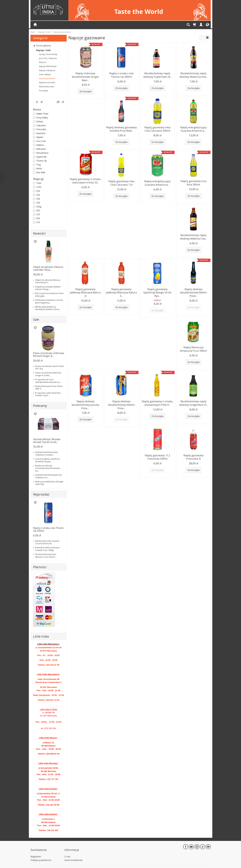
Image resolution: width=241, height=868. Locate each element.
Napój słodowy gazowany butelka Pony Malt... (121, 127)
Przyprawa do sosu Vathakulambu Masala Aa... (48, 381)
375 (37, 214)
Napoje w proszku (47, 82)
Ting (37, 165)
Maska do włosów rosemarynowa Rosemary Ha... (48, 468)
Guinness (39, 133)
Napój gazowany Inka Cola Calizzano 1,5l (121, 180)
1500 (37, 183)
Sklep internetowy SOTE (200, 865)
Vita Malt (39, 172)
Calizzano (40, 125)
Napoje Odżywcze (47, 70)
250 (37, 191)
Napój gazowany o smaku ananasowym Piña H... (157, 395)
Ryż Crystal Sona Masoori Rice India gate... (49, 295)
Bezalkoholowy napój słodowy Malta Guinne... (193, 74)
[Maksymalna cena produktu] (58, 102)
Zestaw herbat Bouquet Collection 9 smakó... (46, 453)
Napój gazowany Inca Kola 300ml (193, 180)
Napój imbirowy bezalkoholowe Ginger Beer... (85, 76)
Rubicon (43, 62)
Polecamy (40, 406)
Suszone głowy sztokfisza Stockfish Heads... (48, 460)
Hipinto (38, 137)
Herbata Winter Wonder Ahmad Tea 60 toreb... (47, 441)
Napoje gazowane (47, 78)
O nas (67, 852)
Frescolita (40, 129)
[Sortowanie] (202, 38)
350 (37, 203)
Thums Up (40, 161)
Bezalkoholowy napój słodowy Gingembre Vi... (193, 395)
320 (37, 195)
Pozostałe (43, 91)
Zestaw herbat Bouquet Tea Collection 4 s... (48, 476)
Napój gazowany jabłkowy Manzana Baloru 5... (121, 286)
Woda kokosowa (46, 87)
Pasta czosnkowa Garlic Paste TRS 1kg (49, 367)
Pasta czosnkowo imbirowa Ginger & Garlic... (48, 374)
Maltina (38, 145)
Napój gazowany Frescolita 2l (193, 448)
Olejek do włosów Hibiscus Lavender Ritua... (48, 268)
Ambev (38, 121)
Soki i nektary (45, 74)
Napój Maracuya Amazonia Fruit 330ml (193, 343)
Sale (36, 319)
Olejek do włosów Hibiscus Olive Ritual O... (48, 281)
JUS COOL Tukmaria (48, 58)
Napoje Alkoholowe (48, 66)
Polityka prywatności (41, 856)
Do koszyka (85, 90)
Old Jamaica (41, 153)
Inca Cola (39, 141)
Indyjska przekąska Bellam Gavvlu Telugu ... (48, 288)
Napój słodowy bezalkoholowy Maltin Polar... (193, 287)
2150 (37, 187)
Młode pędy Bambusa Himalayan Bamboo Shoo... (48, 308)
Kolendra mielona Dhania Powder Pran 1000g (47, 549)
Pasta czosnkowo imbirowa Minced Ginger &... (49, 355)
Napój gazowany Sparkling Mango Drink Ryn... (157, 286)
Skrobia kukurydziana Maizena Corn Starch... (46, 555)
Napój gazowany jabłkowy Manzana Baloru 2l (85, 286)
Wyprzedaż (41, 494)
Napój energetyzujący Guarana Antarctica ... (193, 127)
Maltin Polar (41, 114)
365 (37, 210)
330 (37, 199)
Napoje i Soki (43, 50)
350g (37, 207)
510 (37, 222)
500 (37, 218)
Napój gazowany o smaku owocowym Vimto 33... (85, 178)
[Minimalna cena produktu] (37, 102)
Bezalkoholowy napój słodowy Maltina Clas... (193, 233)
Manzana (39, 149)
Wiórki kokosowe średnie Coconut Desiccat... (47, 542)
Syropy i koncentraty (48, 54)
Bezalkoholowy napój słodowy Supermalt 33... (157, 74)
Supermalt (40, 157)
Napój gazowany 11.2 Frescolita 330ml (157, 448)
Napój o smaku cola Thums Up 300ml (121, 74)
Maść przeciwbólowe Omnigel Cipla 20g (49, 483)
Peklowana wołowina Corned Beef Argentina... (49, 301)
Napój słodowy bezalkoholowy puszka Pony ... (85, 397)
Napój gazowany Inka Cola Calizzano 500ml (157, 127)
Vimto (38, 168)
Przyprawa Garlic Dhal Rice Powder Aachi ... (48, 394)
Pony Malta (40, 118)
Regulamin (36, 852)
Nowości (39, 233)
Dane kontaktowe (74, 856)
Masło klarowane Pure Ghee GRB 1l (49, 387)
